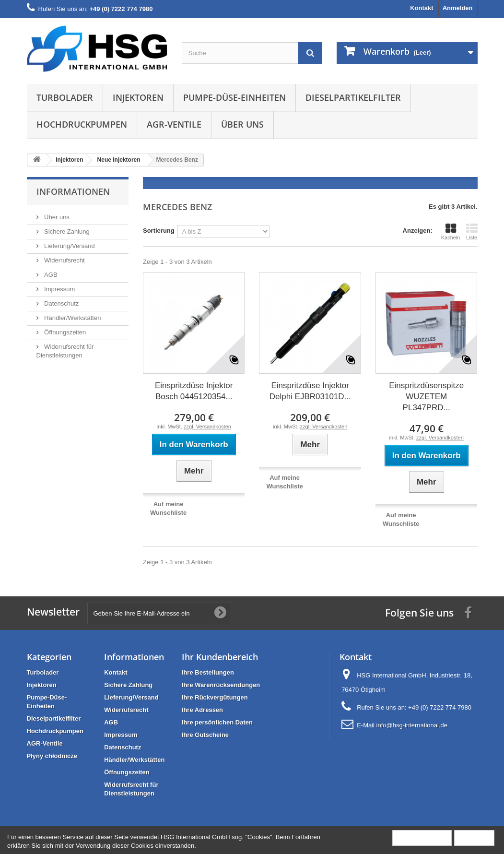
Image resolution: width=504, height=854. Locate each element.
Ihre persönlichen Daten (217, 722)
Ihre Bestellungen (208, 672)
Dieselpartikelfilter (353, 97)
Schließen (474, 837)
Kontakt (422, 8)
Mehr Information (422, 837)
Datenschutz (61, 303)
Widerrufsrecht (64, 260)
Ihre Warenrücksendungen (221, 685)
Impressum (59, 289)
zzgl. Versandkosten (207, 427)
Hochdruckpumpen (82, 124)
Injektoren (138, 97)
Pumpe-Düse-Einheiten (234, 97)
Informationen (73, 191)
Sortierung (159, 231)
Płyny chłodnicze (52, 756)
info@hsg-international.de (412, 725)
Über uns (242, 124)
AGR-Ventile (174, 124)
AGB (50, 275)
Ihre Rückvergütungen (215, 697)
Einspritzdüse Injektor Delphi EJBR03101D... (310, 391)
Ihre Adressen (202, 710)
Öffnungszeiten (64, 332)
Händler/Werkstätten (72, 318)
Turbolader (65, 97)
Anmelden (458, 8)
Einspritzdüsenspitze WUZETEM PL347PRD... (426, 397)
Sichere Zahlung (66, 231)
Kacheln (451, 232)
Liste (472, 232)
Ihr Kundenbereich (220, 657)
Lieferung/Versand (69, 246)
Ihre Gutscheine (205, 735)
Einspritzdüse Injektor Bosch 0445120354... (194, 391)
